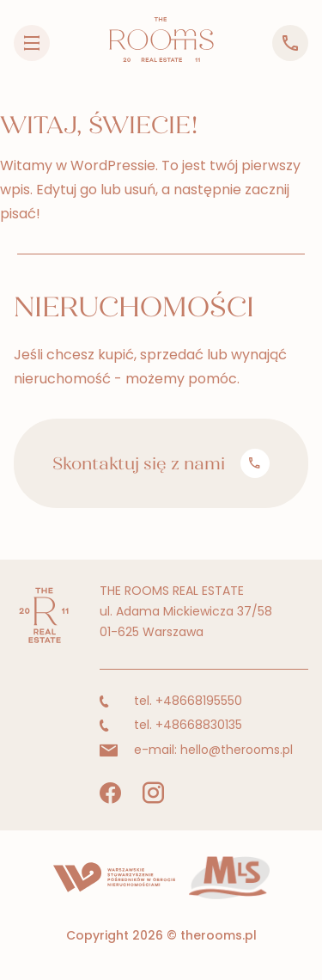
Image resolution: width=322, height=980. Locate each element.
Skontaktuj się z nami (161, 463)
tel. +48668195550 (171, 701)
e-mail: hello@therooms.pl (196, 750)
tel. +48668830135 (171, 725)
